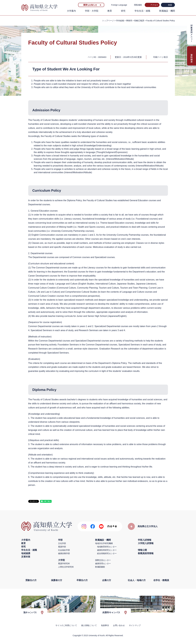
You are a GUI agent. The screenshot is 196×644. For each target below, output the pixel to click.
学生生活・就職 (142, 11)
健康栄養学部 (64, 553)
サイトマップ (135, 625)
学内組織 (120, 21)
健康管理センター (103, 563)
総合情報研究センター (107, 553)
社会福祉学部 (64, 550)
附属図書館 (100, 567)
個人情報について (89, 625)
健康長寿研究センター (107, 550)
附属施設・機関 (167, 11)
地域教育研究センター (107, 547)
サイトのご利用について (66, 625)
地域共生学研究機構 (104, 543)
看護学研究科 (64, 563)
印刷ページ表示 (161, 57)
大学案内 (71, 11)
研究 (123, 11)
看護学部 (62, 547)
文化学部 (62, 543)
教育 (110, 11)
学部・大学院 (92, 11)
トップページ (108, 21)
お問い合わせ (119, 625)
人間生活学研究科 (66, 567)
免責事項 (105, 625)
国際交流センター (103, 560)
